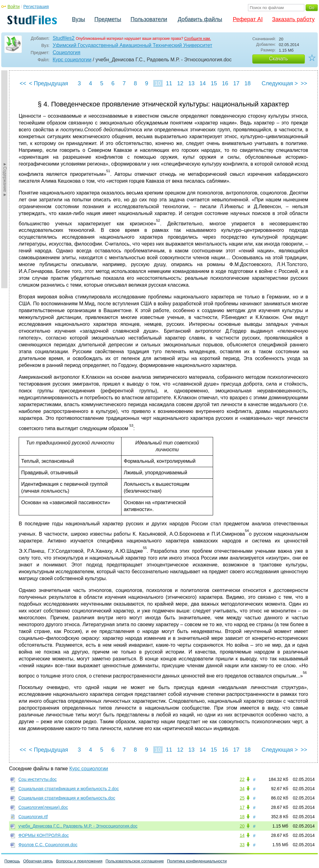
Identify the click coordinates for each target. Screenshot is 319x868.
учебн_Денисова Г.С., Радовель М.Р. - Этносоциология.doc (78, 826)
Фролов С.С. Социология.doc (48, 845)
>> (304, 83)
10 (158, 83)
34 (242, 789)
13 (191, 83)
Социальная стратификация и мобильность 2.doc (69, 789)
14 (202, 83)
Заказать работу (293, 19)
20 (242, 826)
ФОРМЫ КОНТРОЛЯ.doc (44, 835)
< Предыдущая (49, 83)
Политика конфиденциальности (197, 861)
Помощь (12, 861)
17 (236, 83)
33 (242, 845)
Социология (67, 52)
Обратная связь (38, 861)
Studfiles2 (64, 38)
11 (169, 83)
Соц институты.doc (38, 779)
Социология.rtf (33, 817)
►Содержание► (5, 179)
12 (180, 83)
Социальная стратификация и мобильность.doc (67, 798)
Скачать (279, 59)
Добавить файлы (200, 19)
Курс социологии (72, 60)
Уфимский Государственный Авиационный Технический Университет (132, 45)
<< (23, 83)
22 (242, 779)
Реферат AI (248, 19)
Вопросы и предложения (79, 861)
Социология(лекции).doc (43, 807)
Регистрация (36, 7)
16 (225, 83)
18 (247, 83)
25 (242, 798)
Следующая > (280, 83)
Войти (14, 7)
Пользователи (149, 19)
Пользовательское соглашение (135, 861)
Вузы (79, 19)
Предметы (108, 19)
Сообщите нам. (198, 39)
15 (214, 83)
